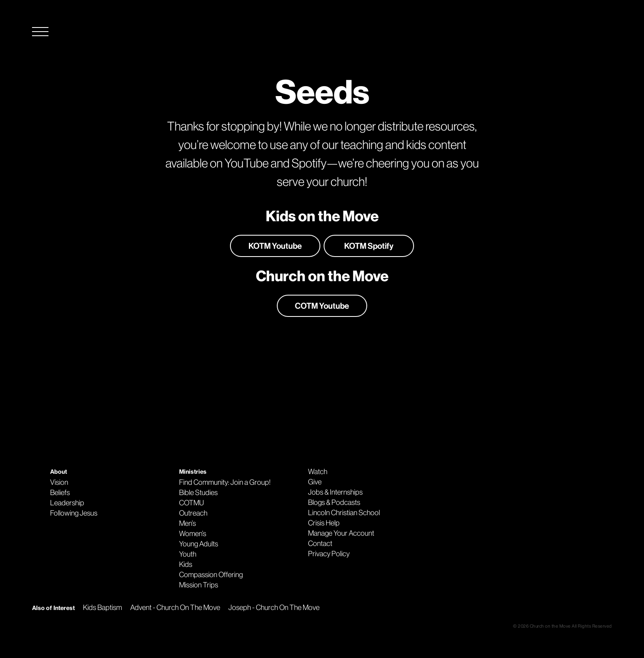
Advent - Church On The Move (175, 608)
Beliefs (60, 493)
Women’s (193, 534)
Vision (59, 482)
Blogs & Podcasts (334, 502)
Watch (318, 472)
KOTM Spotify (369, 246)
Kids (186, 564)
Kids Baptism (102, 608)
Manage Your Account (341, 533)
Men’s (187, 523)
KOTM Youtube (275, 246)
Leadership (67, 503)
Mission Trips (199, 585)
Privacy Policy (329, 554)
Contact (320, 543)
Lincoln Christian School (344, 513)
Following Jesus (74, 513)
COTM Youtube (322, 306)
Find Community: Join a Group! (225, 482)
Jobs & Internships (335, 492)
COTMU (191, 503)
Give (315, 482)
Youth (188, 554)
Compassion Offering (211, 575)
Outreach (193, 513)
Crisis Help (324, 523)
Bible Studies (198, 493)
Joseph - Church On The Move (274, 608)
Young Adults (199, 544)
